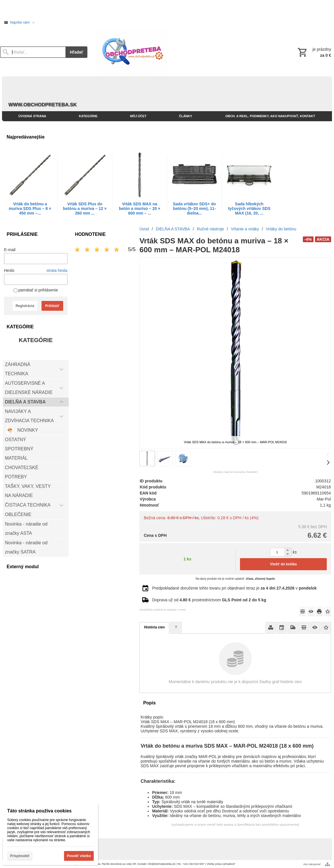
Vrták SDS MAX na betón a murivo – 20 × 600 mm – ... (140, 209)
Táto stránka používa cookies (39, 811)
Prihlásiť (52, 306)
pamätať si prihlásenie (36, 290)
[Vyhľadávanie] (33, 52)
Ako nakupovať (312, 864)
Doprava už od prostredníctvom (209, 600)
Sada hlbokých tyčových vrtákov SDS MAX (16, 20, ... (249, 209)
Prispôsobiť (20, 856)
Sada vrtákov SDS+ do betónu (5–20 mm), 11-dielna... (194, 209)
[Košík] (314, 52)
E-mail (10, 250)
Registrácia (25, 306)
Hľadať (76, 52)
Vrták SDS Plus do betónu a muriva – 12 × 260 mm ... (85, 209)
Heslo (9, 270)
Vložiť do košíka (283, 564)
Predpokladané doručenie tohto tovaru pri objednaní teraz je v (234, 588)
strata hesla (57, 270)
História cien (154, 627)
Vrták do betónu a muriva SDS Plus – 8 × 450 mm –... (30, 209)
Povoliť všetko (79, 856)
